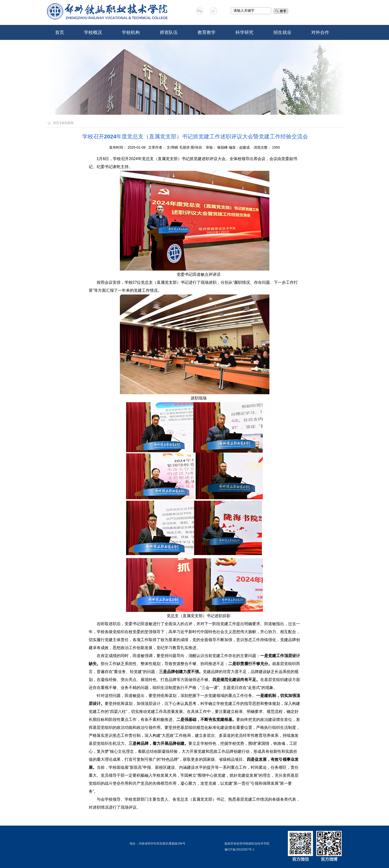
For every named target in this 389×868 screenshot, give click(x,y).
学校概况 (93, 32)
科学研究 (244, 32)
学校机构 (131, 32)
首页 (60, 32)
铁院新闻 (68, 123)
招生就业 (282, 32)
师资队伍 (169, 32)
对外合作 (320, 32)
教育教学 (207, 32)
